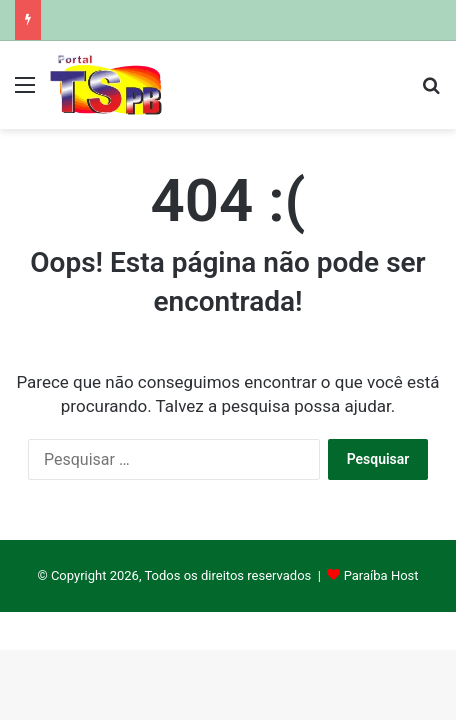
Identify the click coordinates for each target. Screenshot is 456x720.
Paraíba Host (381, 575)
